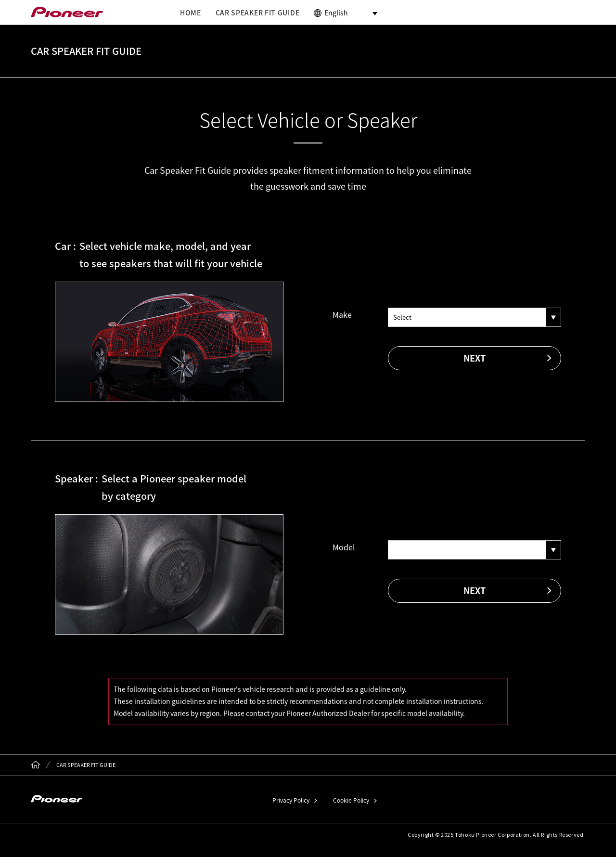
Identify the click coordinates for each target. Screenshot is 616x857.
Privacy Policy (291, 800)
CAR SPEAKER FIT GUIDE (258, 13)
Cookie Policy (351, 800)
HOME (191, 13)
